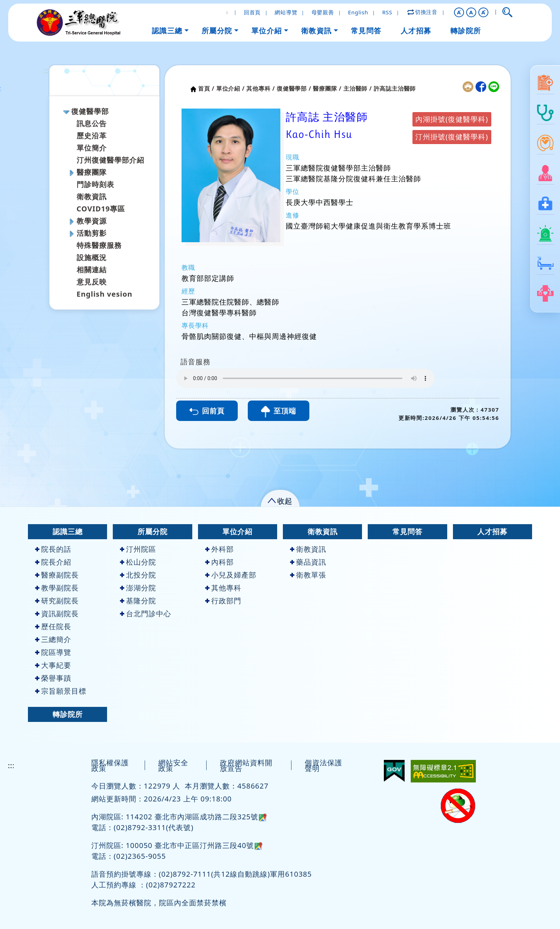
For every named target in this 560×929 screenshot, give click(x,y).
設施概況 (92, 257)
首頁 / (206, 88)
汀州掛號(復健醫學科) (452, 137)
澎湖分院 (138, 588)
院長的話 (53, 549)
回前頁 (207, 411)
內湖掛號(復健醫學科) (452, 119)
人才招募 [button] (416, 31)
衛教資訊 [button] (317, 31)
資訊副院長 (57, 614)
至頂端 (279, 412)
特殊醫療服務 (99, 245)
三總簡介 (53, 639)
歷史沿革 (92, 136)
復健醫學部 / (294, 88)
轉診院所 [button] (466, 31)
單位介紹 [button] (267, 31)
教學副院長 (57, 588)
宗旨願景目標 (61, 691)
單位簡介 (92, 148)
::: (48, 70)
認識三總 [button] (167, 31)
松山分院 (138, 562)
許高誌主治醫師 (395, 88)
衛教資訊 (92, 197)
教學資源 (92, 221)
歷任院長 (53, 626)
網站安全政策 (173, 765)
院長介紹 (53, 562)
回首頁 (252, 12)
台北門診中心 (146, 614)
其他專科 (223, 588)
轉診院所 (68, 714)
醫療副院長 (57, 575)
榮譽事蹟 (53, 678)
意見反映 (92, 282)
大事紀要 (53, 665)
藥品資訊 (308, 562)
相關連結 (92, 270)
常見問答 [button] (366, 31)
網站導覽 (286, 12)
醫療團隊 (92, 172)
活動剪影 (92, 233)
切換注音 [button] (423, 12)
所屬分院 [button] (217, 31)
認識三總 (68, 531)
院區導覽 (53, 652)
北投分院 (138, 575)
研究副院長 (57, 601)
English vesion (105, 294)
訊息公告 (92, 123)
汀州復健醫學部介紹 (110, 160)
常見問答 (407, 531)
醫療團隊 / (327, 88)
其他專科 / (261, 88)
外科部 (219, 549)
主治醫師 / (358, 88)
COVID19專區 (101, 209)
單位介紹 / (231, 88)
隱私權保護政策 (110, 765)
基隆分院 (138, 601)
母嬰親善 (323, 12)
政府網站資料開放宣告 (246, 765)
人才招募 (492, 531)
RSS (387, 12)
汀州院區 (138, 549)
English (358, 12)
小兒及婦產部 (231, 575)
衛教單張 (308, 575)
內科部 (219, 562)
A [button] (471, 12)
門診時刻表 (95, 184)
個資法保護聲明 (324, 765)
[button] (459, 12)
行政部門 (223, 601)
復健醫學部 (90, 111)
